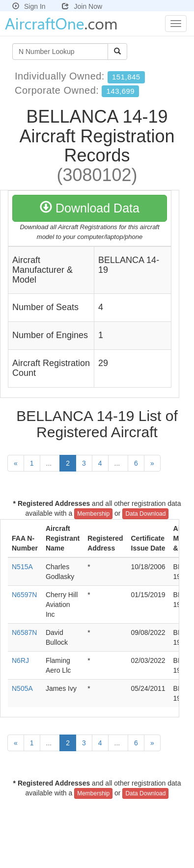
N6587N (24, 632)
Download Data (90, 208)
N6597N (24, 595)
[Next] (152, 463)
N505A (22, 688)
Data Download (145, 514)
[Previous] (16, 463)
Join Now (82, 6)
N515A (22, 567)
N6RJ (20, 660)
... (50, 463)
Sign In (29, 6)
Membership (93, 514)
